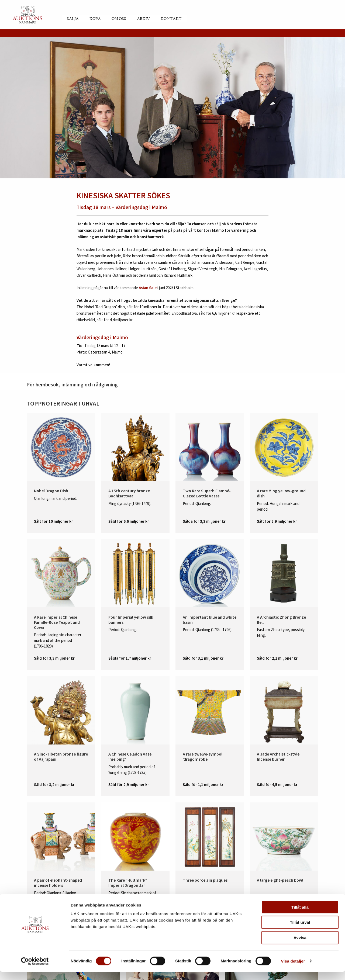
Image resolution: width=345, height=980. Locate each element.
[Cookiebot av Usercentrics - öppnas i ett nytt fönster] (35, 969)
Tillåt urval (300, 931)
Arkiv (143, 19)
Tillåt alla (300, 915)
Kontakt (171, 19)
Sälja (73, 19)
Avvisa (300, 946)
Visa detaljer (293, 969)
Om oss (119, 19)
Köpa (95, 19)
